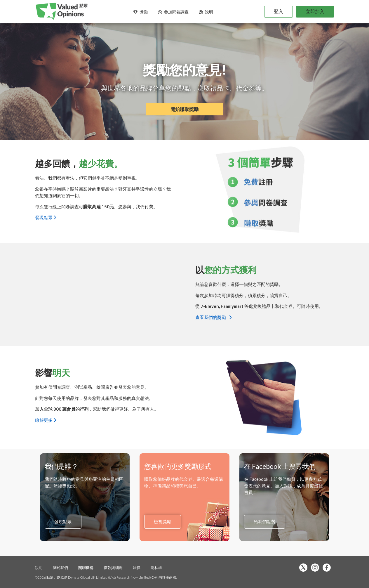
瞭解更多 (46, 420)
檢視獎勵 (163, 522)
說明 (39, 568)
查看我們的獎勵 (213, 317)
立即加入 (315, 11)
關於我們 (60, 568)
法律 (137, 568)
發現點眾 (46, 217)
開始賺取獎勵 (184, 109)
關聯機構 (86, 568)
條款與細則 (113, 568)
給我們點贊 (265, 522)
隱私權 (156, 568)
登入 (279, 11)
